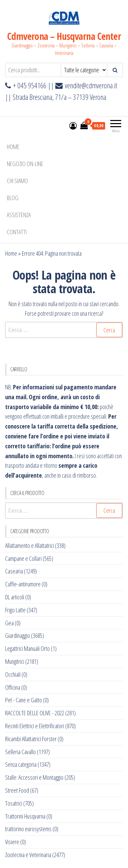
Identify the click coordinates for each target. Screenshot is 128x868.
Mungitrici (15, 661)
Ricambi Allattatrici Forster (31, 739)
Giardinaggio (18, 635)
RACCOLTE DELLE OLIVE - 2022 (35, 713)
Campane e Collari (23, 558)
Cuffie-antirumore (23, 584)
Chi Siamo (17, 181)
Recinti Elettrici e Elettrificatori (35, 726)
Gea (9, 623)
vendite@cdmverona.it (91, 85)
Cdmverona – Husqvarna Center (64, 36)
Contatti (17, 232)
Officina (13, 687)
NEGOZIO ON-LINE (25, 164)
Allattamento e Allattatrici (30, 545)
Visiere (12, 842)
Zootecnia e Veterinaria (28, 855)
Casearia (14, 571)
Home (13, 147)
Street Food (17, 790)
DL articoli (15, 597)
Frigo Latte (15, 610)
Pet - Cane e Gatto (24, 700)
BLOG (13, 198)
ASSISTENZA (19, 215)
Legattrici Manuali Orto (27, 648)
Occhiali (13, 674)
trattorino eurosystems (28, 829)
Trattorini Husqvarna (25, 816)
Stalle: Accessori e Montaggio (34, 777)
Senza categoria (21, 764)
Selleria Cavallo (20, 752)
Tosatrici (14, 803)
